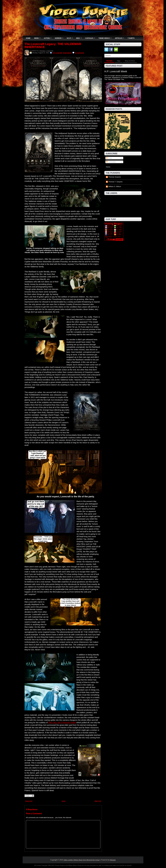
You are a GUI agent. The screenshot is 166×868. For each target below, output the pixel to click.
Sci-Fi (70, 37)
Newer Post (29, 801)
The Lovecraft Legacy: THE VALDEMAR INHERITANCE (53, 46)
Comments (111, 162)
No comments (79, 53)
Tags (119, 61)
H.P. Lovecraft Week (116, 71)
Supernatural (67, 53)
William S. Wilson (115, 186)
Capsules (91, 37)
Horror (60, 37)
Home (28, 38)
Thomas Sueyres (115, 177)
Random (109, 61)
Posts (109, 158)
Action (48, 37)
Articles (120, 37)
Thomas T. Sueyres (46, 51)
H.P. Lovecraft (57, 53)
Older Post (98, 801)
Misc (80, 37)
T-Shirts (131, 38)
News (38, 37)
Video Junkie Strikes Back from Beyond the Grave (82, 860)
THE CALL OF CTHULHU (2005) (62, 722)
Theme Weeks (106, 37)
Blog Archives (130, 61)
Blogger (113, 860)
